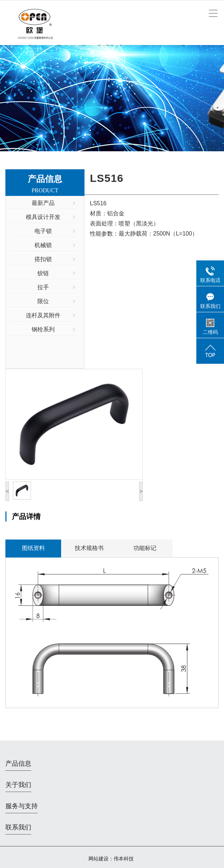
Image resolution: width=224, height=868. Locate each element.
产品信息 (18, 764)
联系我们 (18, 827)
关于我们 (18, 785)
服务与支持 (22, 806)
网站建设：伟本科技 (111, 859)
